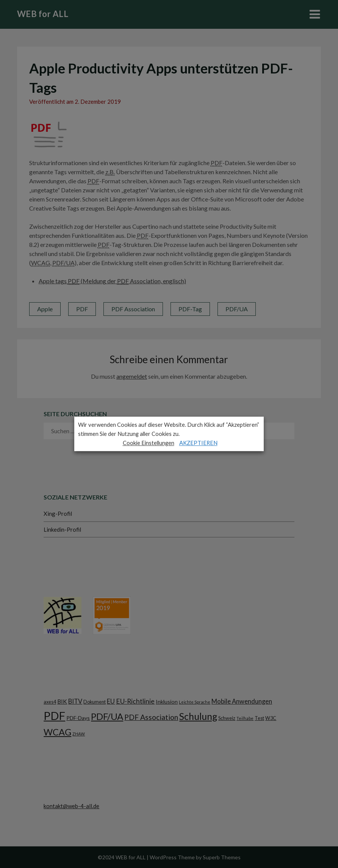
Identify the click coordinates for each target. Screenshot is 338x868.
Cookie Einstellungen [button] (149, 443)
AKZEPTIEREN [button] (198, 443)
